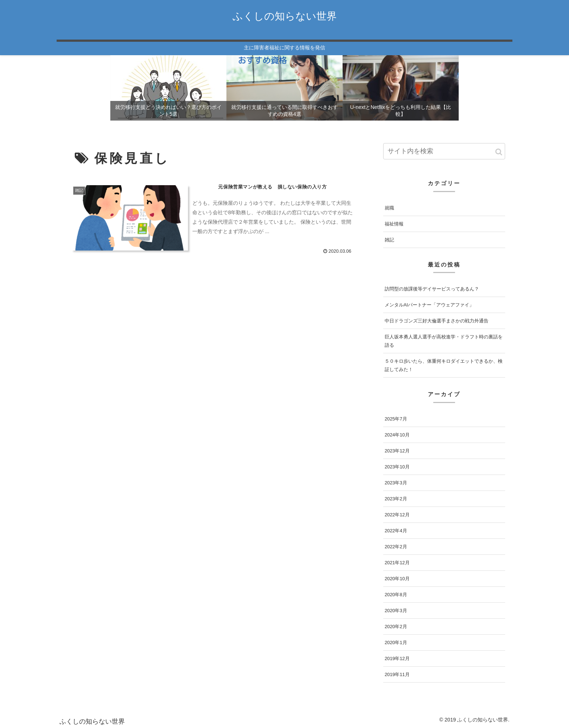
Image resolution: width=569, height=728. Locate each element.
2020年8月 (396, 595)
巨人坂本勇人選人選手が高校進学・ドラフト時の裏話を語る (444, 341)
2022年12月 (397, 515)
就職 (389, 208)
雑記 (389, 240)
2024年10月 (397, 435)
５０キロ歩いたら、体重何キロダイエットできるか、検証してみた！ (444, 365)
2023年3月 (396, 483)
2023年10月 (397, 467)
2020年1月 (396, 642)
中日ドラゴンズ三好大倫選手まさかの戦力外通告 (437, 321)
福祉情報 (394, 224)
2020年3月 (396, 611)
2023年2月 (396, 499)
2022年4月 (396, 531)
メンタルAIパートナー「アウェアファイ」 (429, 305)
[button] (499, 152)
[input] (444, 151)
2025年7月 (396, 419)
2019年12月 (397, 658)
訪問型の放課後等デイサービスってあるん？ (432, 289)
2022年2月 (396, 547)
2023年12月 (397, 451)
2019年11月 (397, 674)
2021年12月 (397, 563)
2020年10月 (397, 579)
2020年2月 (396, 627)
